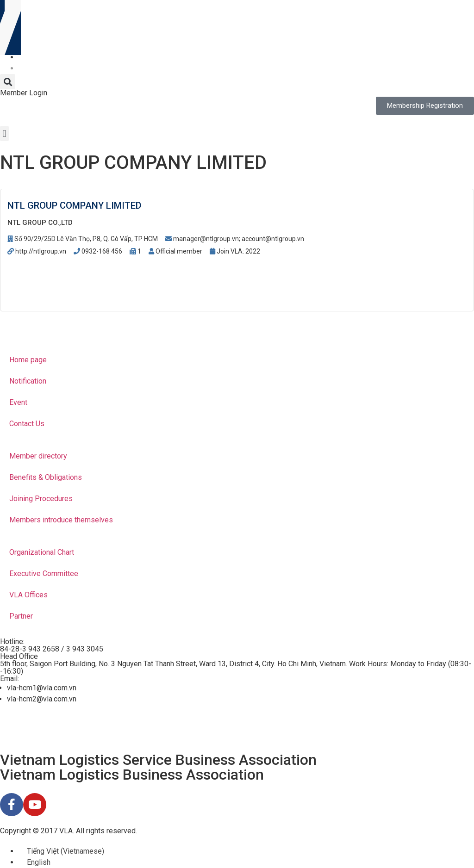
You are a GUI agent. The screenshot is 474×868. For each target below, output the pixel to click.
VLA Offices (28, 595)
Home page (28, 360)
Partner (21, 616)
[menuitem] (23, 57)
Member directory (38, 456)
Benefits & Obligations (46, 477)
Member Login (24, 93)
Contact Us (27, 424)
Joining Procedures (41, 499)
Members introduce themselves (61, 520)
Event (18, 402)
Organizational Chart (42, 552)
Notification (28, 381)
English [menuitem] (39, 862)
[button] (8, 82)
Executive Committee (44, 573)
